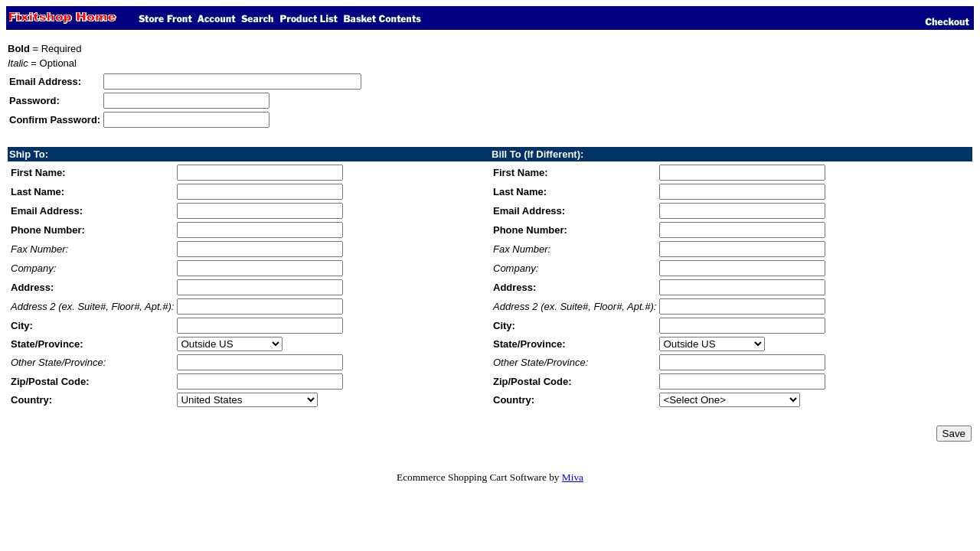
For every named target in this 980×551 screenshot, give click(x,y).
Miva (573, 477)
